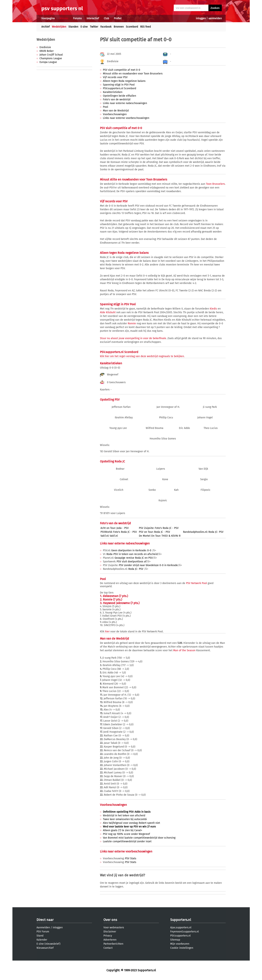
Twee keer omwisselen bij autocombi (125, 819)
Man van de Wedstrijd (116, 111)
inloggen (201, 18)
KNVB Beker (47, 51)
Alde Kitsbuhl (108, 312)
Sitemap (175, 940)
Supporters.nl (181, 920)
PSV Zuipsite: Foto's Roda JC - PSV (159, 528)
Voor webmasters (114, 928)
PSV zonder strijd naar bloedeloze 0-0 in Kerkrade (148, 565)
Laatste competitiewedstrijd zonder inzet (127, 841)
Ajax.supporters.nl (181, 928)
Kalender (42, 940)
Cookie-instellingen (182, 948)
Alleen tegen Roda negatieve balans (124, 81)
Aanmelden (43, 928)
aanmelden (215, 18)
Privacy (108, 936)
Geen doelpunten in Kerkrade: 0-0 (132, 550)
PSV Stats (131, 858)
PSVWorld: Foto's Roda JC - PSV (119, 532)
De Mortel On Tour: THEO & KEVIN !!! (160, 536)
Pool (106, 107)
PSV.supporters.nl (180, 936)
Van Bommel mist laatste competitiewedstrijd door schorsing (139, 838)
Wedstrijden (59, 27)
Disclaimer (110, 932)
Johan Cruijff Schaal (51, 55)
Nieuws (64, 18)
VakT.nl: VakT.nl (109, 536)
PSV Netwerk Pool (196, 583)
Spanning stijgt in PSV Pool (119, 85)
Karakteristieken (113, 92)
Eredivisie (45, 47)
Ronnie (132, 323)
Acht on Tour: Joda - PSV (115, 528)
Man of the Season (184, 650)
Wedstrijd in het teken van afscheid (124, 816)
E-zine (84, 27)
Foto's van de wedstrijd (117, 99)
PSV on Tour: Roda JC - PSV (154, 532)
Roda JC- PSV (136, 569)
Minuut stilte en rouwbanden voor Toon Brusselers (133, 74)
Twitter (94, 27)
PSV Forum (43, 932)
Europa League (48, 62)
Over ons (110, 920)
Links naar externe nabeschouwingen (125, 103)
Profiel (118, 18)
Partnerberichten (113, 944)
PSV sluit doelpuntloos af (132, 562)
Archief (46, 27)
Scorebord (132, 27)
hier (107, 632)
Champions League (51, 58)
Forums (77, 18)
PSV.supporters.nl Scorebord (120, 88)
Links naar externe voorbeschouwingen (126, 118)
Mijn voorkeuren (180, 944)
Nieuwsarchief (45, 948)
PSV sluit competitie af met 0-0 (122, 70)
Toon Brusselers (215, 184)
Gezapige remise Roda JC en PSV (134, 558)
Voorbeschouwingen (115, 114)
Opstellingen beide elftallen (120, 96)
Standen (73, 27)
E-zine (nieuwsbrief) (48, 944)
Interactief (93, 18)
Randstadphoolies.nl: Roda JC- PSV (203, 532)
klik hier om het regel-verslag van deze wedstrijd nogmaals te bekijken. (142, 356)
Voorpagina (48, 18)
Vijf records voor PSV (115, 77)
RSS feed (145, 27)
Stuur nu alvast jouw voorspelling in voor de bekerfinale (133, 338)
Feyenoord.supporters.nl (184, 932)
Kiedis (213, 309)
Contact (108, 948)
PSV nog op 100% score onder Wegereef (126, 834)
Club (106, 18)
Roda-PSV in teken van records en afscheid (132, 554)
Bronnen (119, 27)
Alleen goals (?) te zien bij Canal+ (123, 830)
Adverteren (110, 940)
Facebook (106, 27)
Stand (40, 936)
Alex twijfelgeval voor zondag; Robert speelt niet (131, 823)
